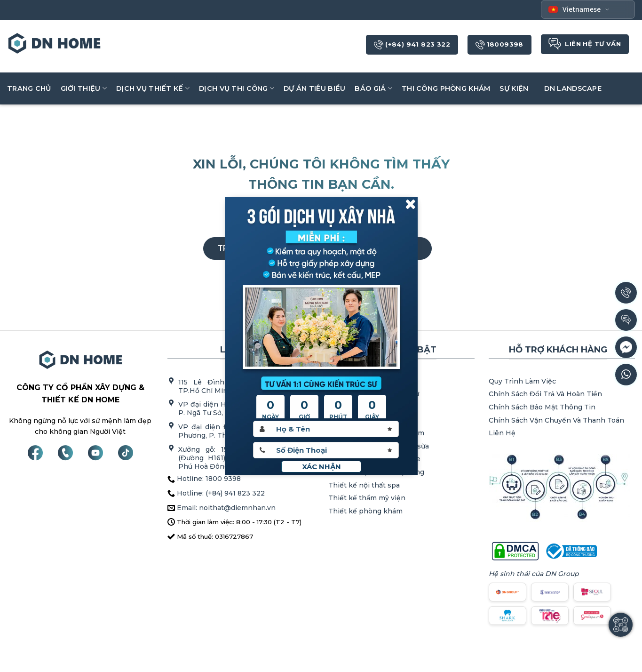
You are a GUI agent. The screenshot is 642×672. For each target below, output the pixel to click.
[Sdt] (326, 450)
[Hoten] (326, 429)
